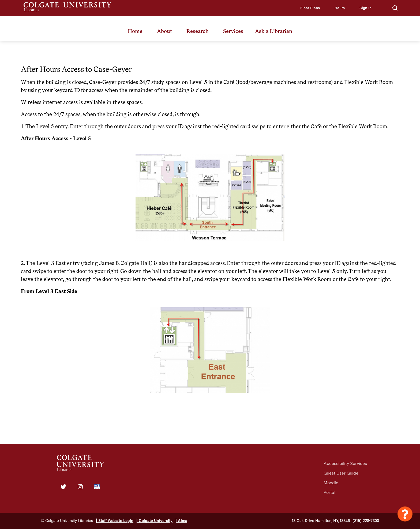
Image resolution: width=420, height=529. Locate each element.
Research (198, 31)
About (164, 31)
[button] (310, 8)
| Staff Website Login (115, 521)
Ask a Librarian (274, 31)
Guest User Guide (341, 473)
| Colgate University (155, 521)
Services (233, 31)
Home (135, 31)
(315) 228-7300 (366, 521)
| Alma (181, 521)
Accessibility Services (345, 463)
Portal (329, 492)
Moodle (331, 483)
